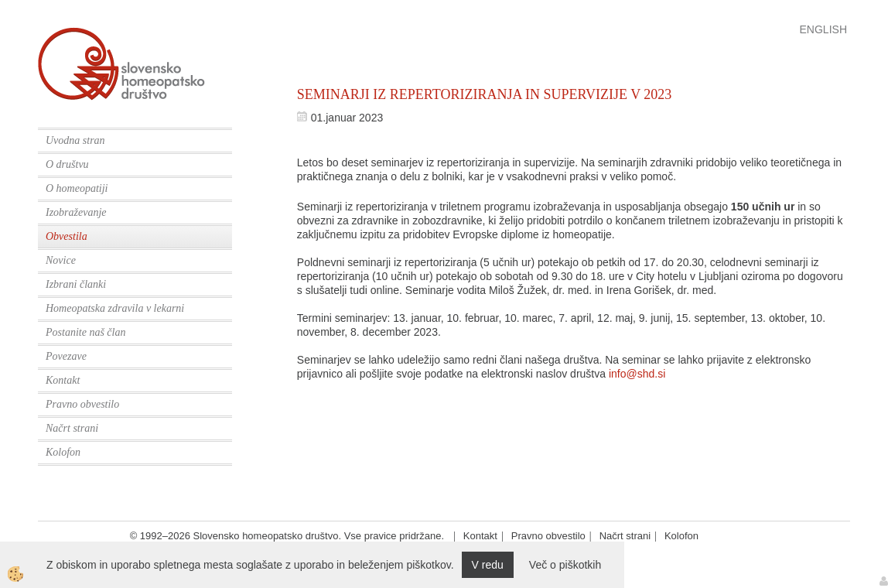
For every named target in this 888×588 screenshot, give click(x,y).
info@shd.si (637, 374)
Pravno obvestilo (82, 404)
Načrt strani (72, 428)
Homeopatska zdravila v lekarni (115, 308)
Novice (61, 260)
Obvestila (67, 236)
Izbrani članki (76, 284)
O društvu (67, 164)
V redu (488, 565)
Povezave (66, 356)
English (823, 29)
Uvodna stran (75, 140)
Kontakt (63, 380)
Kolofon (63, 452)
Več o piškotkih (565, 565)
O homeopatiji (77, 188)
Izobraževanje (76, 212)
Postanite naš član (85, 332)
